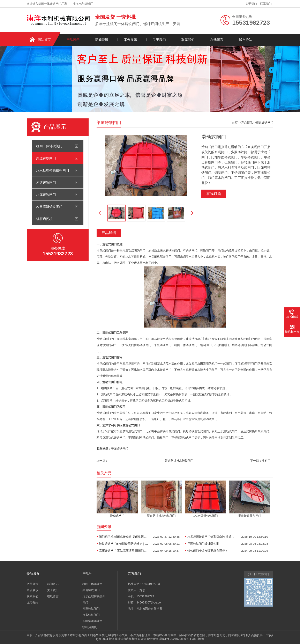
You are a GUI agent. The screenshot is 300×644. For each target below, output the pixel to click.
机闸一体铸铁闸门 (49, 146)
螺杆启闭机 (44, 219)
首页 (235, 123)
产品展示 (73, 40)
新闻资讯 (102, 40)
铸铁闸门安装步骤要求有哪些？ (208, 551)
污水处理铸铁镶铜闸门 (53, 170)
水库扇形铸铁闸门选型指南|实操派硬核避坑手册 (212, 537)
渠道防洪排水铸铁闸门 (179, 461)
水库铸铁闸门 (46, 195)
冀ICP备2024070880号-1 (175, 639)
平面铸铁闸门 (120, 448)
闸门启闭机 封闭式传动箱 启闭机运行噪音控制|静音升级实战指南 (124, 537)
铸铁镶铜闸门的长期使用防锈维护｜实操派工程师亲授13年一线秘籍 (124, 544)
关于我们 (251, 4)
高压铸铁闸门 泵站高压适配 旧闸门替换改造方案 (124, 551)
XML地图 (198, 639)
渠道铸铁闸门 (46, 158)
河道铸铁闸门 (46, 182)
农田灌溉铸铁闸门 (49, 207)
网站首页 (44, 40)
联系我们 (266, 4)
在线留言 (217, 40)
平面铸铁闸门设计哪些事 (203, 544)
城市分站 (246, 40)
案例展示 (130, 40)
